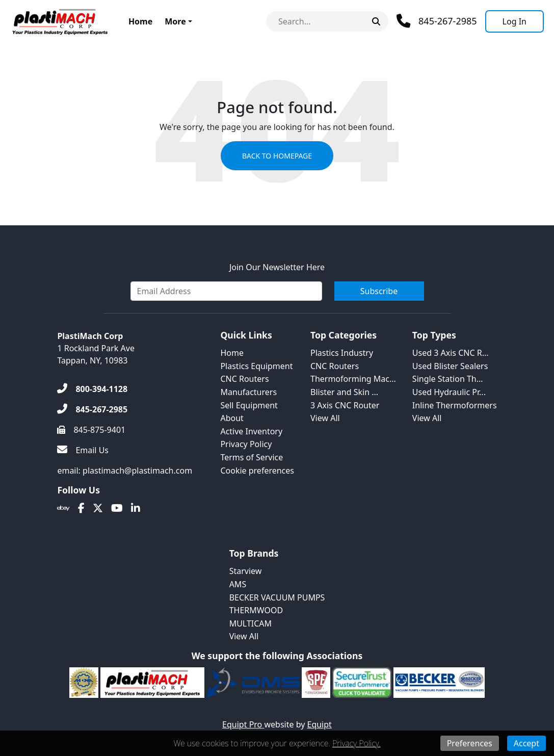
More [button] (175, 21)
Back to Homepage (277, 156)
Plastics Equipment (256, 366)
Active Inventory (251, 431)
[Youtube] (117, 508)
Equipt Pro (243, 724)
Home (140, 21)
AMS (238, 584)
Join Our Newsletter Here (277, 267)
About (232, 418)
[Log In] (515, 21)
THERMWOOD (256, 610)
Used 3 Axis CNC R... (451, 353)
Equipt (320, 724)
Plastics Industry (342, 353)
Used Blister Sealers (450, 366)
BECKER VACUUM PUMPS (277, 597)
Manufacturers (248, 392)
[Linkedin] (136, 508)
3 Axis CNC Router (345, 405)
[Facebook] (81, 508)
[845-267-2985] (92, 409)
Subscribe (379, 291)
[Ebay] (63, 508)
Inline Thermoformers (455, 405)
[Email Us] (83, 450)
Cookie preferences (257, 471)
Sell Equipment (249, 405)
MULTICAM (250, 623)
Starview (246, 571)
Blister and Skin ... (344, 392)
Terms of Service (252, 457)
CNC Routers (244, 379)
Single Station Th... (448, 379)
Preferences (470, 743)
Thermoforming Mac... (353, 379)
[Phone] (437, 21)
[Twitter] (98, 508)
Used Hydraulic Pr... (449, 392)
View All (325, 418)
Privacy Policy (246, 444)
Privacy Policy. (356, 743)
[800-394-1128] (92, 389)
